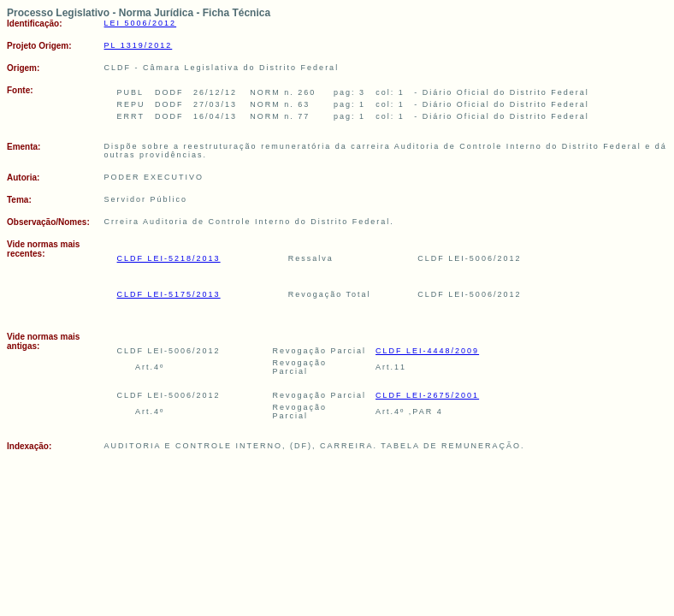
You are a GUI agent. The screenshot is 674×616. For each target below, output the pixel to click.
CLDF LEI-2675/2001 (427, 395)
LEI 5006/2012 (141, 23)
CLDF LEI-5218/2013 (169, 258)
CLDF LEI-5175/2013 (169, 294)
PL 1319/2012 (139, 45)
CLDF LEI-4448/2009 (427, 351)
